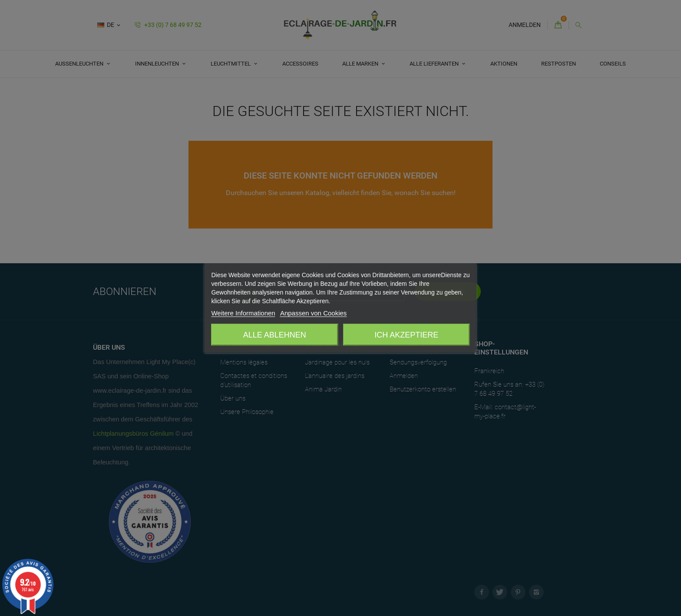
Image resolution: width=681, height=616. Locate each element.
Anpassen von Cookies (313, 313)
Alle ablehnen (275, 335)
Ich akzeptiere (406, 335)
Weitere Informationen (243, 313)
